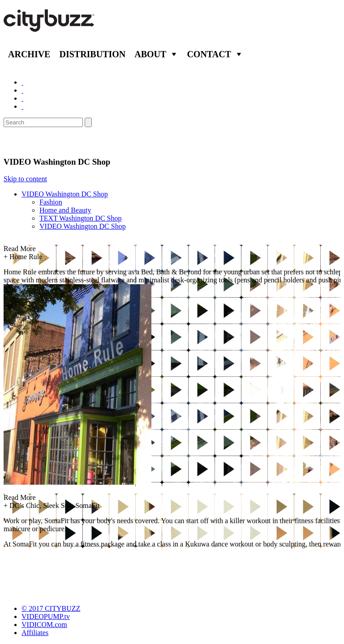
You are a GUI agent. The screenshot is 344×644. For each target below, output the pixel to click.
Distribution (92, 54)
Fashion (51, 202)
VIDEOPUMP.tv (46, 616)
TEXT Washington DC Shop (80, 218)
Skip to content (25, 179)
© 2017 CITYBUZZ (51, 608)
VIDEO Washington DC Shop (65, 194)
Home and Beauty (65, 210)
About (150, 54)
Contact (209, 54)
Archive (29, 54)
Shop (15, 142)
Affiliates (35, 633)
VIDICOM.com (44, 625)
